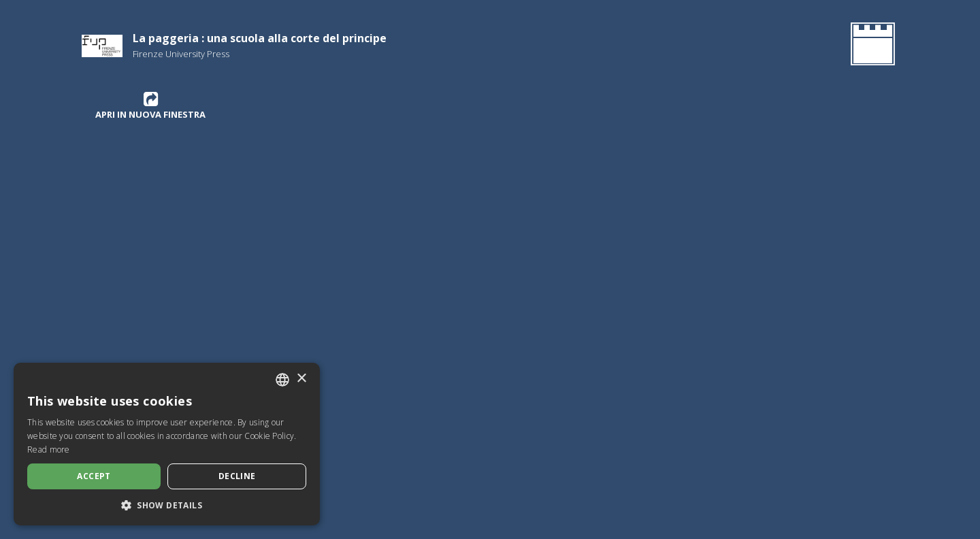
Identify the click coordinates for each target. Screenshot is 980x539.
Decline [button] (237, 476)
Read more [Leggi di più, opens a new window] (49, 450)
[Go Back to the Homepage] (870, 46)
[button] (167, 505)
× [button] (301, 379)
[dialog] (167, 444)
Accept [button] (94, 476)
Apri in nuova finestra (150, 105)
